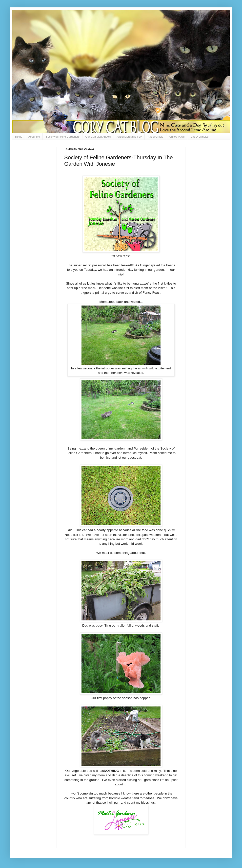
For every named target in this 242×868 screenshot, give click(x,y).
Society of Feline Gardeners (62, 137)
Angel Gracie (156, 137)
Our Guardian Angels (98, 137)
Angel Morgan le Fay (129, 137)
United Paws (177, 137)
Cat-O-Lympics (199, 137)
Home (19, 137)
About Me (34, 137)
